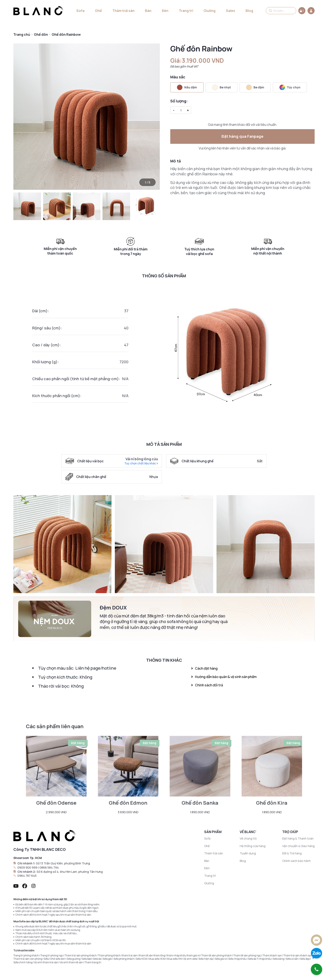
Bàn (148, 11)
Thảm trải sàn (123, 11)
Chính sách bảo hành (296, 861)
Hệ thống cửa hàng (253, 846)
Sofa (80, 11)
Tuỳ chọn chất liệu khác (141, 463)
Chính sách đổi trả (207, 685)
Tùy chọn (290, 87)
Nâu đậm (187, 87)
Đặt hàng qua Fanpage (242, 136)
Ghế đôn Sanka (200, 803)
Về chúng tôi (248, 838)
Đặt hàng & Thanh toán (298, 838)
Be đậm (255, 87)
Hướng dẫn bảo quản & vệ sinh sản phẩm (224, 677)
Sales (231, 11)
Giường (209, 11)
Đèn (165, 11)
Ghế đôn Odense (56, 803)
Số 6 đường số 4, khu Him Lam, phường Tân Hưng (70, 872)
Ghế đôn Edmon (128, 803)
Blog (249, 11)
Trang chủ (22, 34)
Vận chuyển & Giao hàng (298, 846)
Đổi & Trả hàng (292, 853)
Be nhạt (222, 87)
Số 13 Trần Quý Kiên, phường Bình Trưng (63, 863)
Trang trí (186, 11)
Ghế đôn (41, 34)
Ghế (98, 11)
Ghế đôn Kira (272, 803)
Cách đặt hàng (204, 668)
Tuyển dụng (248, 853)
